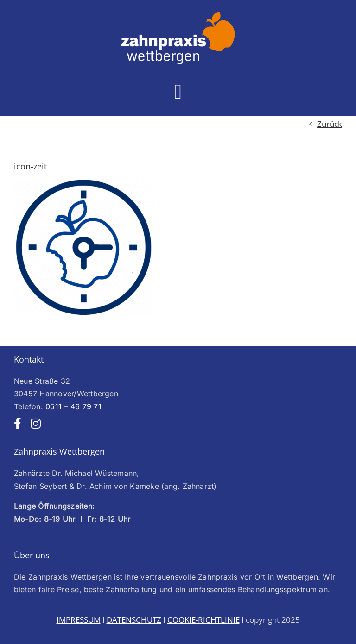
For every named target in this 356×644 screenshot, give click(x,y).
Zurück (330, 124)
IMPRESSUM (79, 620)
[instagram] (36, 423)
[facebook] (18, 423)
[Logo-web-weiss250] (178, 14)
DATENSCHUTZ (134, 620)
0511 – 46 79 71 (73, 406)
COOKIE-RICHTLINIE (203, 620)
